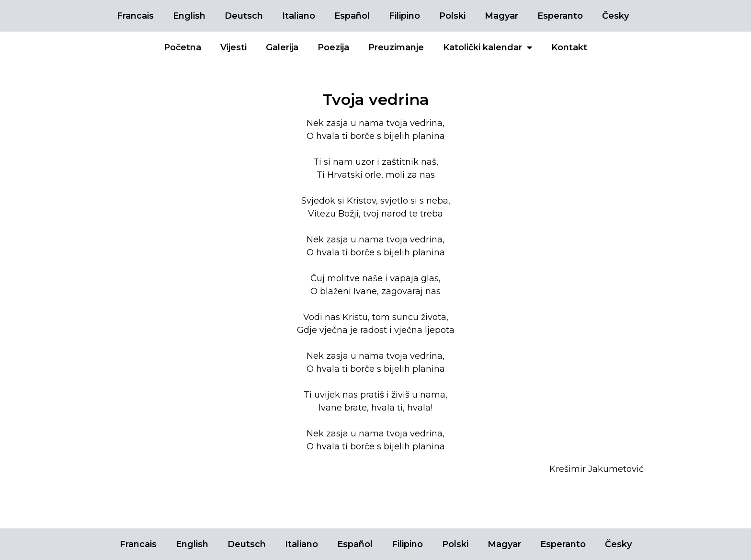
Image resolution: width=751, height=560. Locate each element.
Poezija (333, 47)
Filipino (404, 16)
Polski (452, 16)
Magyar (501, 16)
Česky (615, 16)
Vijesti (233, 47)
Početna (182, 47)
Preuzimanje (396, 47)
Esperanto (560, 16)
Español (352, 16)
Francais (135, 16)
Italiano (299, 16)
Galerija (282, 47)
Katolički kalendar (488, 47)
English (189, 16)
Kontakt (569, 47)
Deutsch (244, 16)
